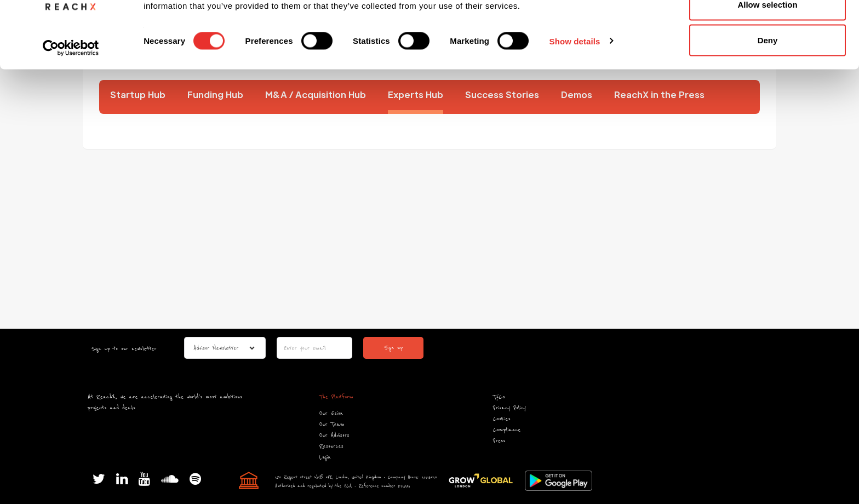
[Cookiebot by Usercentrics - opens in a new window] (71, 108)
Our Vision (331, 413)
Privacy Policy (509, 408)
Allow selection (767, 65)
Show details (575, 102)
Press (499, 441)
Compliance (507, 430)
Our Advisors (334, 435)
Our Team (332, 424)
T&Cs (499, 397)
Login (325, 457)
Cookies (502, 419)
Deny (768, 101)
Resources (331, 446)
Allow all (768, 29)
